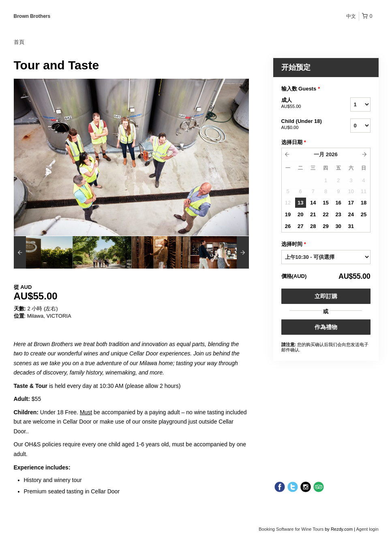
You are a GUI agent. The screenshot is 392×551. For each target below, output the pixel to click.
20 (300, 214)
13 (300, 203)
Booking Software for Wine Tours (292, 529)
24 (351, 214)
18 (364, 203)
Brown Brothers (32, 16)
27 (300, 226)
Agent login (367, 529)
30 (338, 226)
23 (338, 214)
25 (364, 214)
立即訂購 (326, 296)
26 (288, 226)
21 (313, 214)
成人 (306, 103)
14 (313, 203)
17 (351, 203)
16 (338, 203)
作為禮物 (326, 327)
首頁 (19, 42)
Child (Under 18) (306, 125)
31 (351, 226)
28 (313, 226)
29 (326, 226)
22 (326, 214)
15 (326, 203)
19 (288, 214)
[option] (43, 252)
